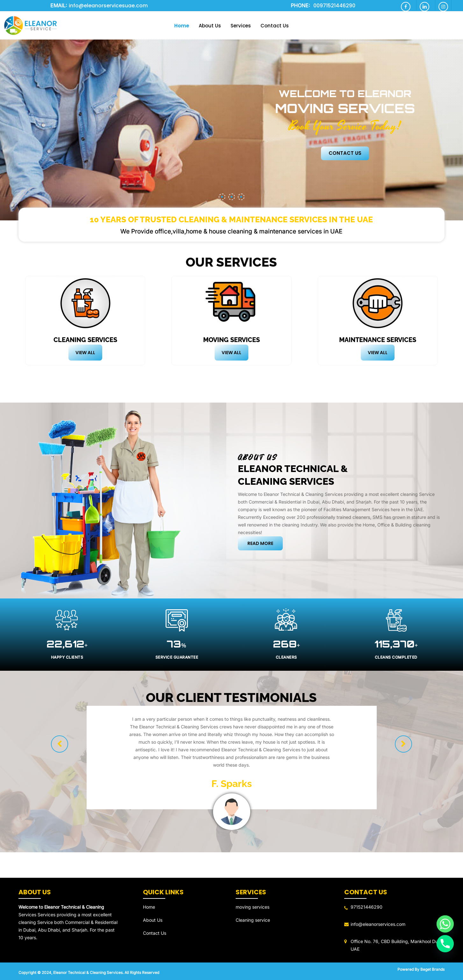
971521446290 (367, 907)
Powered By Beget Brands (421, 969)
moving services (253, 907)
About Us (153, 920)
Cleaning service (253, 920)
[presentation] (60, 744)
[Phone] (445, 944)
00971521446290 (334, 6)
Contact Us (345, 153)
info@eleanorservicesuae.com (108, 6)
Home (149, 907)
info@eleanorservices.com (378, 924)
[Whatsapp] (445, 924)
